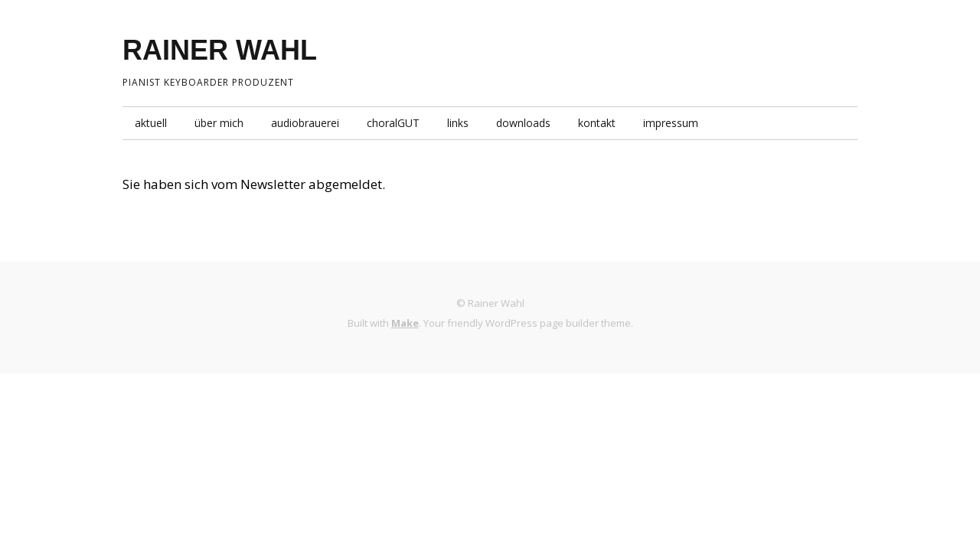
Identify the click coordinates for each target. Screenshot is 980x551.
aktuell (151, 123)
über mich (219, 123)
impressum (671, 123)
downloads (523, 123)
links (458, 123)
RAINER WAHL (220, 50)
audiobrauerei (305, 123)
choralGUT (393, 123)
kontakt (597, 123)
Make (405, 323)
